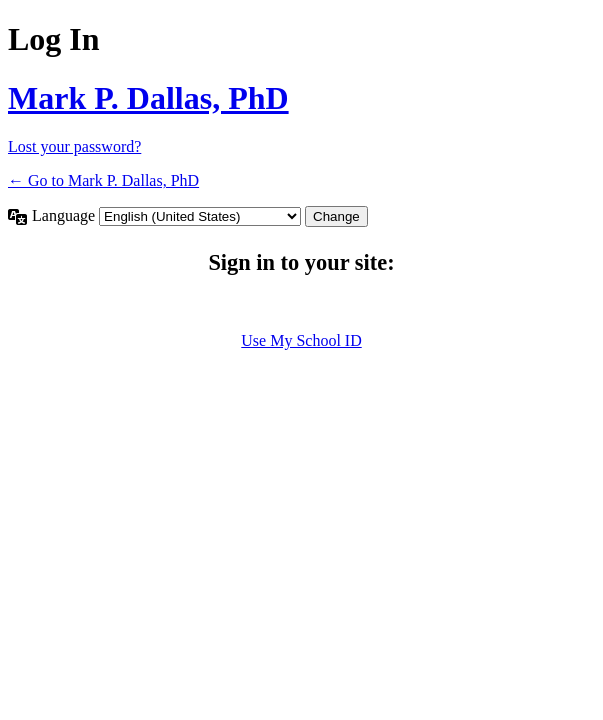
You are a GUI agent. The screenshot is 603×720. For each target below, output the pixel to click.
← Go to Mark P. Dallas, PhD (103, 180)
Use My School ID (301, 340)
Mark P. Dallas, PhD (148, 98)
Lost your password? (74, 146)
